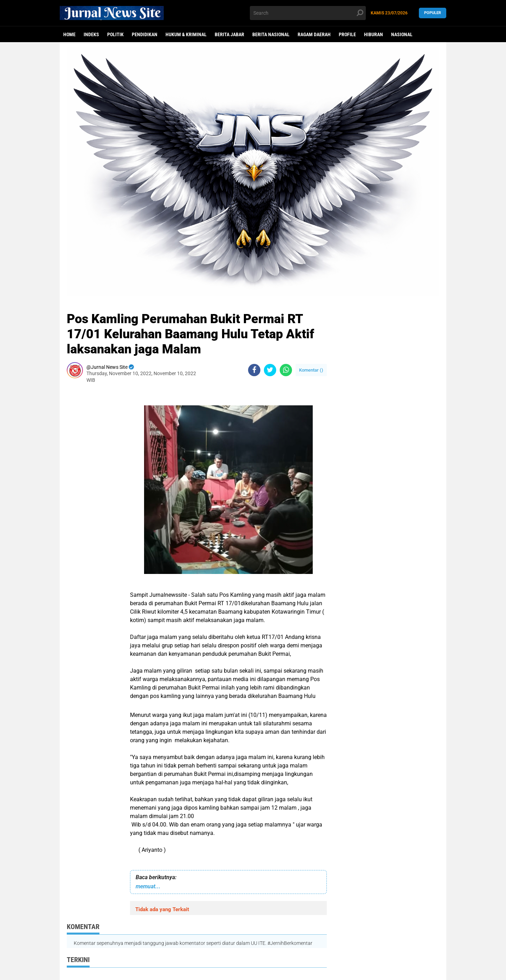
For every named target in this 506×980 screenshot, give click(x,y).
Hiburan (374, 34)
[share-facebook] (254, 370)
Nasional (402, 34)
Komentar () (311, 370)
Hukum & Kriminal (186, 34)
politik (115, 34)
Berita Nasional (271, 34)
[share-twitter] (270, 370)
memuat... (148, 886)
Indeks (91, 34)
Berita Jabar (229, 34)
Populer (433, 13)
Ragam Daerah (314, 34)
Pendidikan (145, 34)
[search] (308, 13)
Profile (347, 34)
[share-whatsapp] (286, 370)
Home (69, 34)
